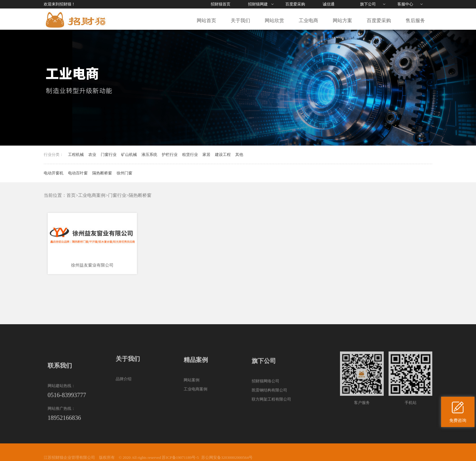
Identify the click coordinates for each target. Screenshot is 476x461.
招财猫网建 (258, 4)
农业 (92, 155)
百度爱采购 (295, 4)
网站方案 (342, 20)
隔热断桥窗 (102, 173)
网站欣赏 (274, 20)
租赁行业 (190, 155)
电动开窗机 (54, 173)
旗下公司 (368, 4)
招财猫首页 (221, 4)
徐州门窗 (124, 173)
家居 (206, 155)
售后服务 (415, 20)
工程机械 (76, 155)
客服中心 (405, 4)
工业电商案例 (92, 195)
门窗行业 (109, 155)
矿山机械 (129, 155)
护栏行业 (170, 155)
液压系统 (149, 155)
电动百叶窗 (78, 173)
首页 (71, 195)
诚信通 (329, 4)
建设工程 (223, 155)
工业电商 (308, 20)
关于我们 (240, 20)
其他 (239, 155)
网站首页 (206, 20)
